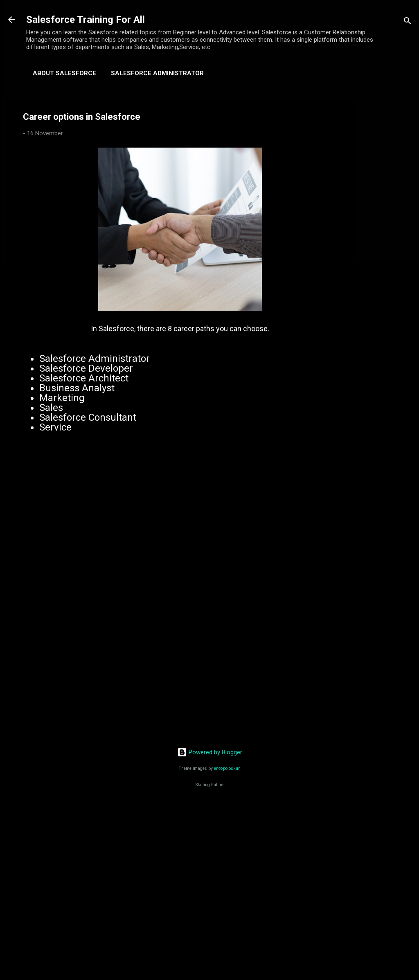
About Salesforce (64, 73)
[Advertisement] (386, 222)
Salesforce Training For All (86, 20)
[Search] (408, 22)
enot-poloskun (227, 768)
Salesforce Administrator (157, 73)
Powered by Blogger (210, 752)
